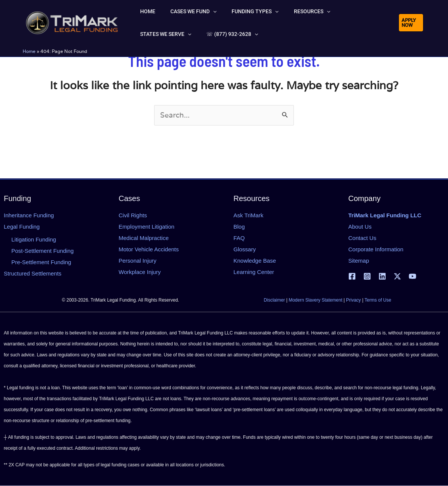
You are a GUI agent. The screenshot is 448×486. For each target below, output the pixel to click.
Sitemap (359, 261)
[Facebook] (352, 277)
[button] (199, 11)
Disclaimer (274, 300)
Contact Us (362, 238)
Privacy (353, 300)
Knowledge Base (255, 261)
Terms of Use (378, 300)
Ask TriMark (248, 215)
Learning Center (254, 272)
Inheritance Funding (29, 215)
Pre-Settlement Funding (41, 262)
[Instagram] (367, 277)
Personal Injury (137, 261)
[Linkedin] (382, 277)
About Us (360, 227)
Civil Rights (133, 215)
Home (29, 51)
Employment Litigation (147, 227)
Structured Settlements (33, 273)
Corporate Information (376, 249)
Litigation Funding (34, 239)
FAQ (239, 238)
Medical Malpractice (144, 238)
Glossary (245, 249)
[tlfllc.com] (72, 22)
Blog (239, 227)
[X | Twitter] (397, 277)
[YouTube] (412, 277)
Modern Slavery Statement (315, 300)
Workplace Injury (140, 272)
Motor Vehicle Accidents (149, 249)
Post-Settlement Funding (42, 251)
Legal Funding (22, 227)
